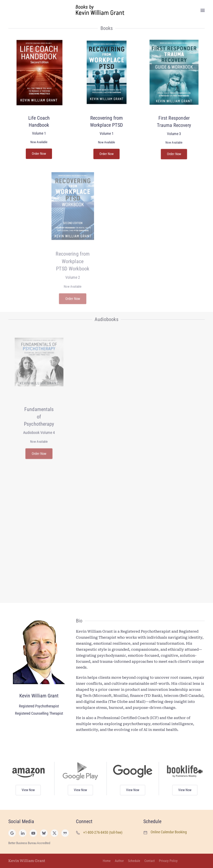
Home (107, 861)
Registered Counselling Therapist (39, 713)
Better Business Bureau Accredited (29, 843)
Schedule (134, 861)
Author (119, 861)
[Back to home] (106, 10)
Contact (150, 861)
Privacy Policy (168, 861)
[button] (203, 10)
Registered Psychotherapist (39, 706)
